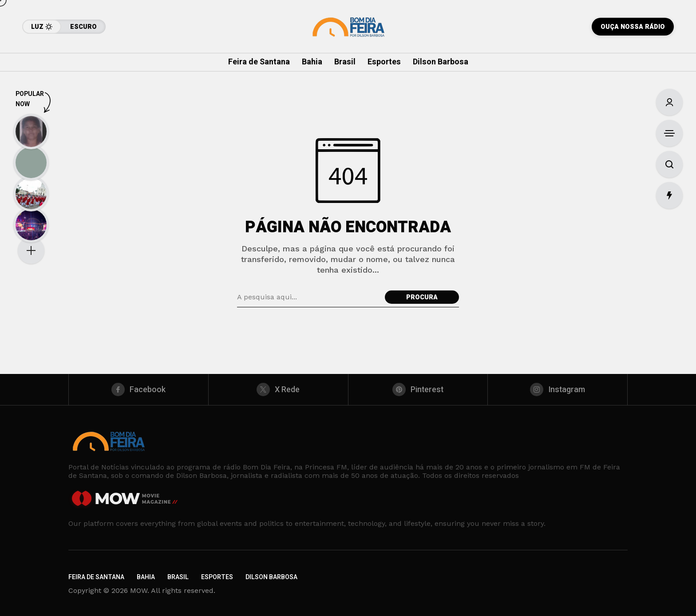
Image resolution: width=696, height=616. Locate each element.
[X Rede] (278, 389)
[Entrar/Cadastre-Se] (669, 102)
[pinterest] (418, 389)
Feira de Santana (96, 577)
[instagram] (558, 389)
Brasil (178, 577)
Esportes (217, 577)
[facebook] (138, 389)
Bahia (146, 577)
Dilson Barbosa (271, 577)
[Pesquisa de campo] (309, 297)
